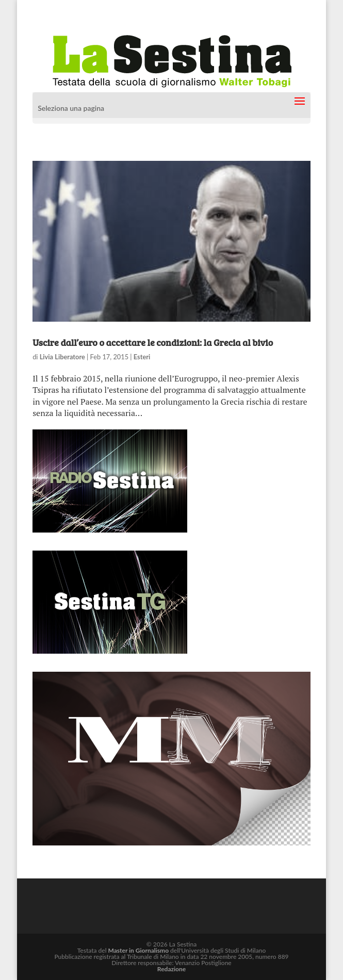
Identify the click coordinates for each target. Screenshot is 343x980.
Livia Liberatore (62, 357)
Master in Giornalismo (138, 950)
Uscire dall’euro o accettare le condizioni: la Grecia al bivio (153, 342)
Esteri (142, 357)
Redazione (172, 969)
